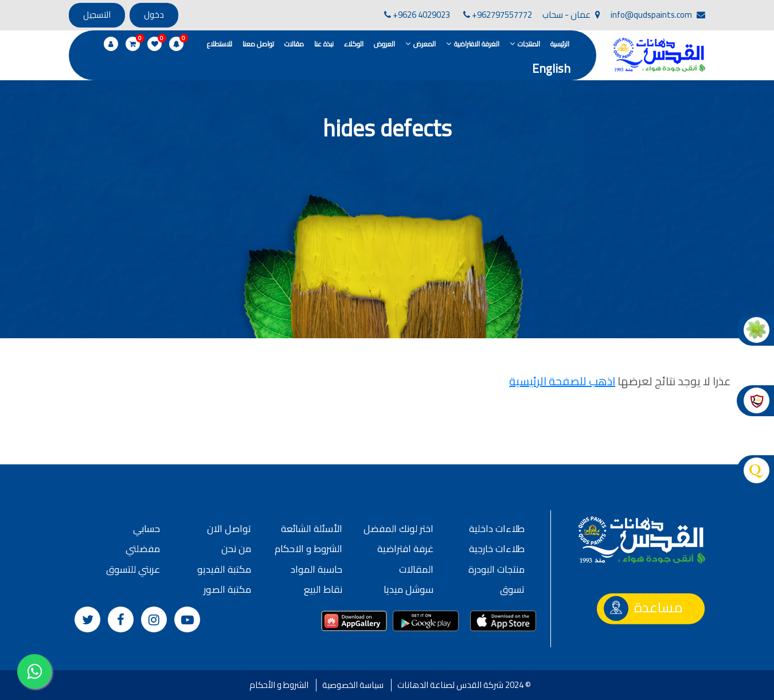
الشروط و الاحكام (308, 549)
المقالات (416, 569)
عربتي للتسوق (133, 569)
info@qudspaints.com (658, 15)
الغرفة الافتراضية (477, 44)
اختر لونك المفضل (398, 529)
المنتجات (529, 44)
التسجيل (97, 15)
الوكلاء (354, 44)
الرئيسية (560, 44)
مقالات (294, 44)
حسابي (146, 529)
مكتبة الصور (227, 589)
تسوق (512, 589)
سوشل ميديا (408, 589)
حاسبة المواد (316, 569)
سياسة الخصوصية (353, 685)
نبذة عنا (324, 44)
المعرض (425, 44)
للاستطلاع (220, 44)
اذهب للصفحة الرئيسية (562, 381)
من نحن (236, 549)
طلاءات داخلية (497, 529)
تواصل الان (229, 529)
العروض (384, 44)
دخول (154, 15)
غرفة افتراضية (405, 549)
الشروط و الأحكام (279, 685)
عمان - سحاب (571, 15)
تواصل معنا (258, 44)
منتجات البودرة (497, 569)
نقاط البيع (323, 589)
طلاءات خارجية (497, 549)
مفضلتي (143, 549)
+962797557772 (498, 15)
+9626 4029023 (417, 15)
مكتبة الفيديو (224, 569)
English (551, 69)
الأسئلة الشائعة (312, 529)
